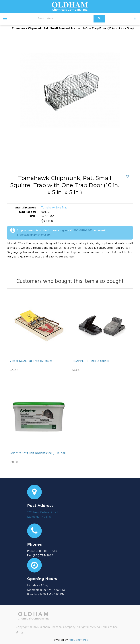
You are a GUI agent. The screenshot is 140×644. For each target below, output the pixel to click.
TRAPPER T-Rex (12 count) (91, 361)
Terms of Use (110, 627)
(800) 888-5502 (47, 551)
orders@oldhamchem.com (34, 235)
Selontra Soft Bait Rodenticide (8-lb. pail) (38, 453)
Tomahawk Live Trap (55, 208)
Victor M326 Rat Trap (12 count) (32, 361)
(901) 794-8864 (43, 556)
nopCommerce (79, 640)
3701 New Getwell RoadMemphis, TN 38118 (42, 515)
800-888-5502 (83, 231)
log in (63, 231)
